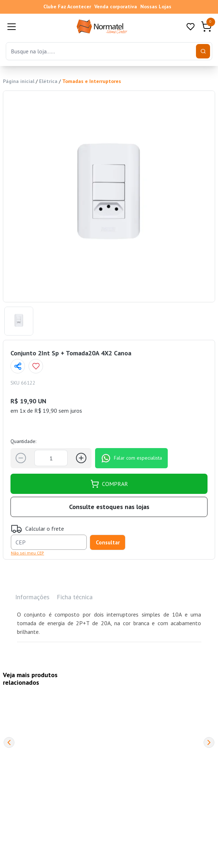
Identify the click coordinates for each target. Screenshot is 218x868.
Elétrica (48, 81)
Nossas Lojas (156, 6)
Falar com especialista (131, 458)
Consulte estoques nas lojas (109, 507)
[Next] (209, 742)
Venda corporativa (116, 6)
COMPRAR (109, 484)
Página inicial (19, 81)
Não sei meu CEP (27, 553)
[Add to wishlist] (36, 366)
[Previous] (9, 742)
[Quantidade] (51, 458)
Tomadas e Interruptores (92, 81)
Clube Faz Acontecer (67, 6)
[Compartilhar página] (18, 366)
